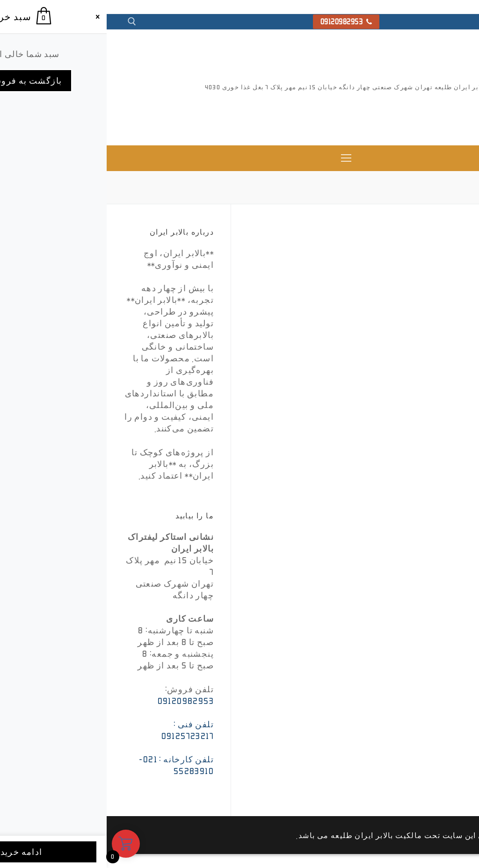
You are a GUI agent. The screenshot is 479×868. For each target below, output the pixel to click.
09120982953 (240, 22)
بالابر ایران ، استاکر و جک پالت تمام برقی (429, 114)
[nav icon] (240, 158)
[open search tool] (25, 22)
